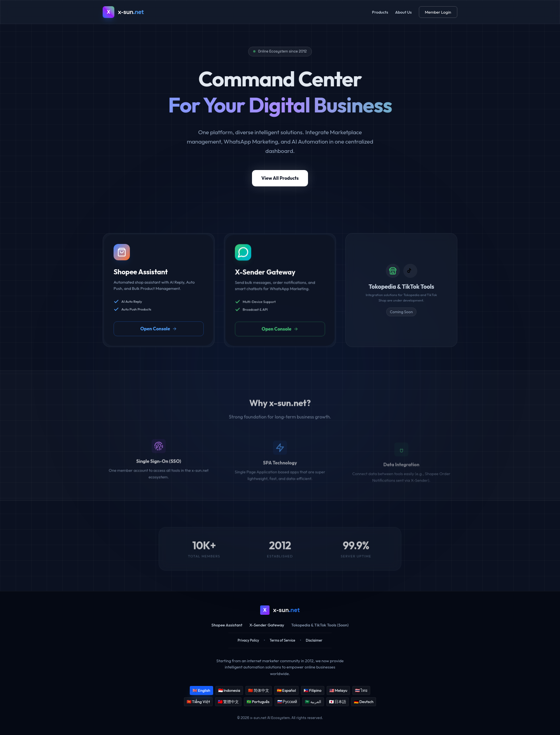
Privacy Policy (248, 640)
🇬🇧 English (201, 690)
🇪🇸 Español (286, 690)
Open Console (159, 332)
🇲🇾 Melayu (338, 690)
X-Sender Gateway (267, 625)
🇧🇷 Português (258, 702)
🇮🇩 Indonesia (229, 690)
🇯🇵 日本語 (338, 702)
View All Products (280, 180)
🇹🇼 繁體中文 (228, 702)
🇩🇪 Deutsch (364, 702)
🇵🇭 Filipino (313, 690)
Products (380, 12)
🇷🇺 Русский (287, 702)
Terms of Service (282, 640)
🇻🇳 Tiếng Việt (198, 702)
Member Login (438, 12)
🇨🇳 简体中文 (259, 690)
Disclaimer (314, 640)
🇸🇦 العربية (313, 702)
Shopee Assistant (227, 625)
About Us (403, 12)
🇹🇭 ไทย (361, 690)
